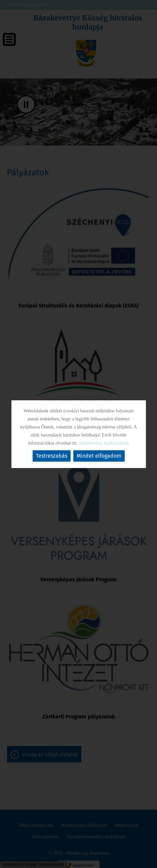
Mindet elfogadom (99, 456)
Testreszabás (52, 456)
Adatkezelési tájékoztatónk (104, 443)
